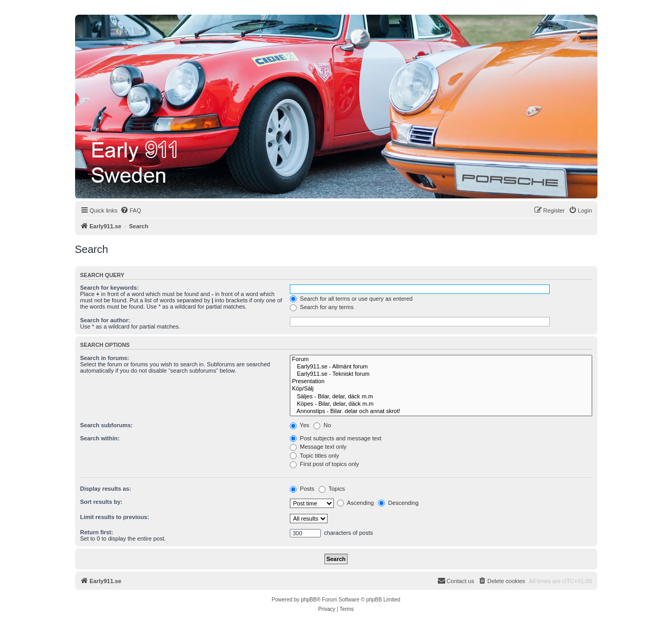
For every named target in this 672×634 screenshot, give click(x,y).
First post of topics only (324, 464)
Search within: (100, 438)
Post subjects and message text (335, 438)
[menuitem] (131, 210)
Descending (398, 503)
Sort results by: (102, 502)
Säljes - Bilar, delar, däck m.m (441, 397)
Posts (302, 489)
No (322, 425)
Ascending (355, 503)
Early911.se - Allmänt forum (441, 367)
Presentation (441, 382)
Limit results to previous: (115, 517)
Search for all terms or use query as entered (351, 299)
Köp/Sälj (441, 389)
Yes (300, 425)
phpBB (309, 600)
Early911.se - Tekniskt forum (441, 374)
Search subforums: (107, 425)
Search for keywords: (110, 288)
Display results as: (106, 489)
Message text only (318, 447)
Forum (441, 360)
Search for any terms (322, 307)
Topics (332, 489)
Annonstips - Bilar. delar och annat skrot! (441, 411)
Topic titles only (314, 456)
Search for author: (105, 320)
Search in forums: (105, 358)
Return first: (97, 532)
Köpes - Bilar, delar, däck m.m (441, 404)
